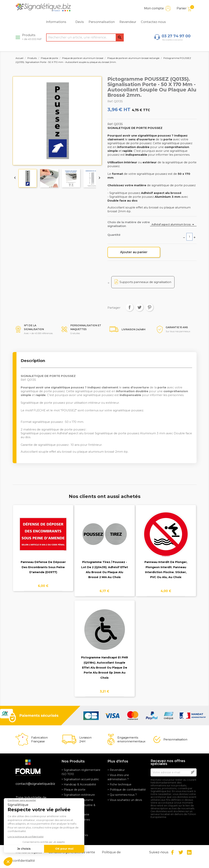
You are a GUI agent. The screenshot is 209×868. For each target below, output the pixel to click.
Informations (58, 22)
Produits (32, 37)
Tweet (139, 307)
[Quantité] (189, 237)
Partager (129, 307)
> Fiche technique (119, 784)
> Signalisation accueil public (80, 779)
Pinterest (149, 307)
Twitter (181, 852)
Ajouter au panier (134, 252)
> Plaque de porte (73, 790)
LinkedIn (189, 852)
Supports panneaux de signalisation (145, 282)
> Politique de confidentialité (127, 790)
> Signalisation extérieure (78, 795)
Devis (80, 22)
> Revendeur (116, 770)
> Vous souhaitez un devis (125, 800)
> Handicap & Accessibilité (79, 784)
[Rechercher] (85, 37)
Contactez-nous (153, 22)
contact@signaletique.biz (35, 784)
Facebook (172, 852)
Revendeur (128, 22)
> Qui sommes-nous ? (122, 795)
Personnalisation (102, 22)
